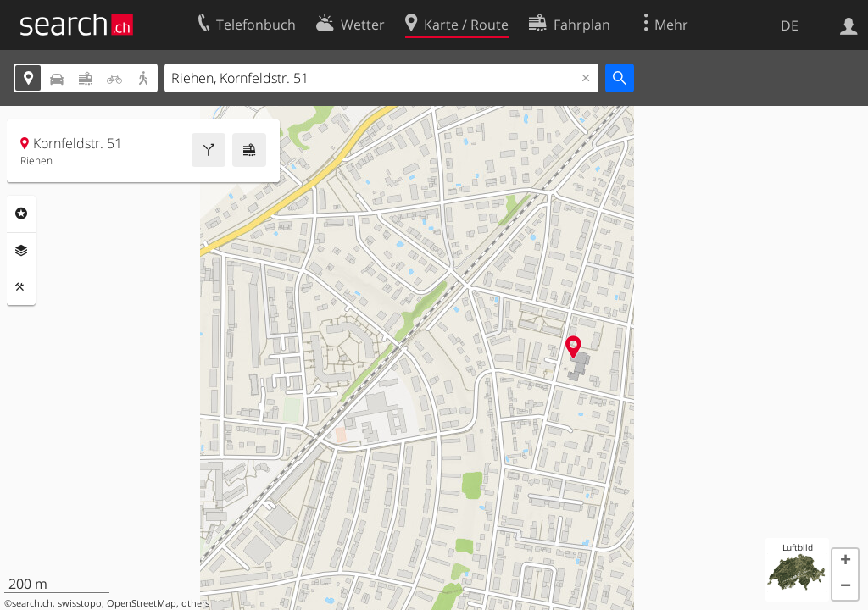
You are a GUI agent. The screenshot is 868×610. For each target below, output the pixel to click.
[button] (845, 562)
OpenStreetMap (142, 603)
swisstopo (80, 603)
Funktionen (21, 287)
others (195, 603)
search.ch (32, 603)
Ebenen (21, 251)
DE (790, 25)
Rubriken (21, 213)
